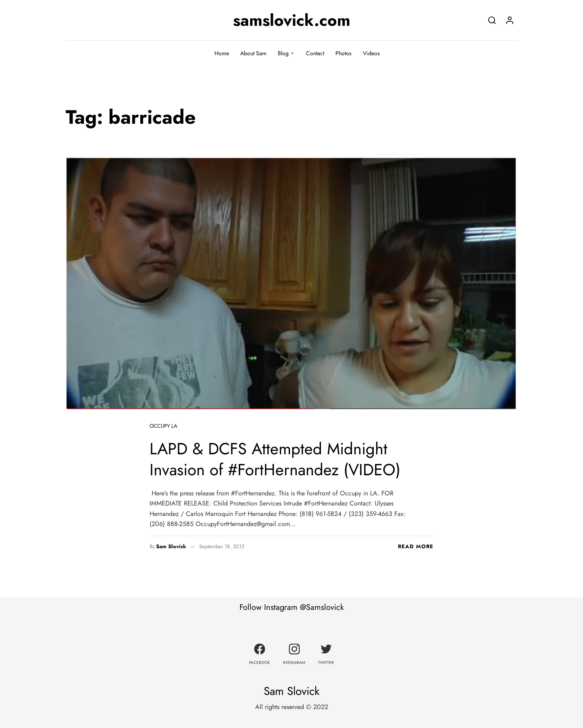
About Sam (253, 53)
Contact (315, 53)
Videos (371, 53)
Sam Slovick (171, 546)
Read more (416, 546)
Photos (344, 53)
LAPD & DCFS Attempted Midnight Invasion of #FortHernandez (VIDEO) (275, 459)
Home (222, 53)
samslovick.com (292, 20)
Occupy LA (163, 426)
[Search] (492, 20)
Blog (283, 53)
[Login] (510, 20)
